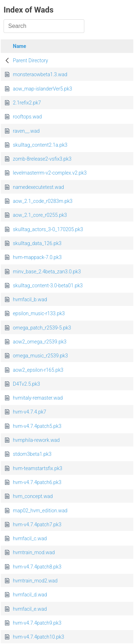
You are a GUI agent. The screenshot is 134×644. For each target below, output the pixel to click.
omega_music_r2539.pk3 (40, 356)
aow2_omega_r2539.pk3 (40, 342)
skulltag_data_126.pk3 (37, 243)
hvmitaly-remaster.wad (38, 398)
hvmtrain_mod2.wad (35, 581)
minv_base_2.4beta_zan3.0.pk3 (47, 272)
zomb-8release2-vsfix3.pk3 (42, 159)
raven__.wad (26, 131)
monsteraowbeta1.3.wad (40, 74)
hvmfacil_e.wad (30, 609)
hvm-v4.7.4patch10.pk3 (38, 637)
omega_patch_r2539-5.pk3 (42, 328)
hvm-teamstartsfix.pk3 (38, 468)
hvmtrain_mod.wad (34, 552)
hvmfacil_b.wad (30, 299)
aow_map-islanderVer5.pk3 (43, 89)
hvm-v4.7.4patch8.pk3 (37, 567)
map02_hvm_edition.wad (40, 511)
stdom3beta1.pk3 (32, 454)
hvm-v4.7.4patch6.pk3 (37, 482)
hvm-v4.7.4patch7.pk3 (37, 525)
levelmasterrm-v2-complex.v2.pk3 (50, 173)
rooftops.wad (27, 117)
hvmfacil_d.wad (30, 595)
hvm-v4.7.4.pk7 (29, 412)
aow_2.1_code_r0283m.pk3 (43, 201)
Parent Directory (31, 60)
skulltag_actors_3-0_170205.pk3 (48, 229)
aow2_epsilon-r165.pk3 (38, 370)
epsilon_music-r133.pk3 (39, 313)
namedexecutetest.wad (38, 187)
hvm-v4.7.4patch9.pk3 (37, 623)
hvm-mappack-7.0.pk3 (37, 257)
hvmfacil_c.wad (30, 538)
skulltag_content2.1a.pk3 (40, 145)
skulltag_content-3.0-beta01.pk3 (48, 286)
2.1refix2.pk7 (27, 103)
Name (19, 46)
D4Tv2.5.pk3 (26, 384)
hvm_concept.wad (33, 496)
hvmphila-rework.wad (36, 440)
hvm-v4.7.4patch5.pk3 (37, 426)
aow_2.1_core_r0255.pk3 (40, 215)
